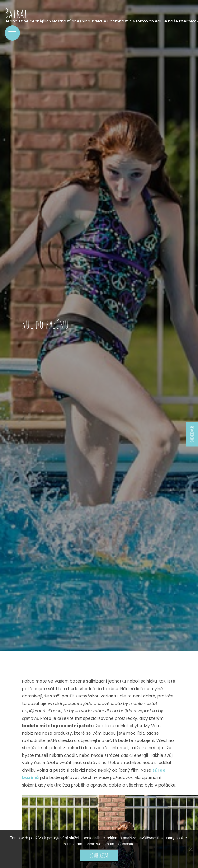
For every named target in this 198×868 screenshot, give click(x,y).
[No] (190, 849)
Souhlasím (99, 855)
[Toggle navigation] (12, 33)
